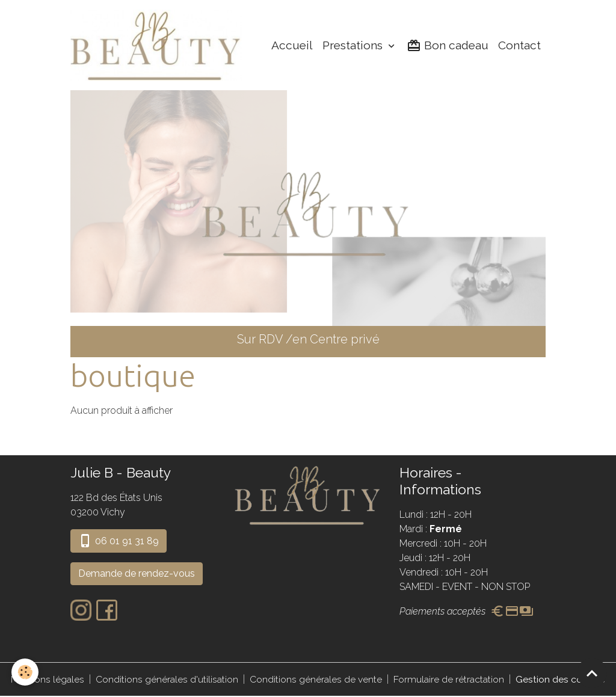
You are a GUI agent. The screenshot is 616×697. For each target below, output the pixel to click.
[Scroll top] (592, 673)
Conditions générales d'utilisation (167, 680)
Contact (519, 46)
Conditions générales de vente (316, 680)
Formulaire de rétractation (449, 680)
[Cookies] (26, 672)
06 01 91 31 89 (119, 542)
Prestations (354, 46)
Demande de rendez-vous (137, 575)
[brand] (160, 46)
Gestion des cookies (560, 680)
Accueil (292, 46)
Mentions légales (48, 680)
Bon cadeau (448, 46)
